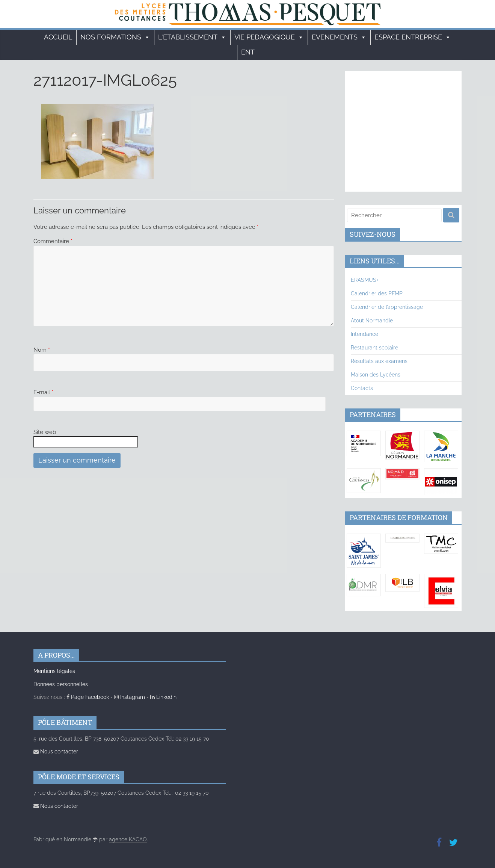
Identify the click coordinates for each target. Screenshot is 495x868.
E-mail (43, 392)
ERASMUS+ (365, 280)
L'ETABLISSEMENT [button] (192, 37)
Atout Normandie (372, 321)
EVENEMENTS (339, 37)
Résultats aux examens (379, 361)
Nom (42, 350)
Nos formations (115, 37)
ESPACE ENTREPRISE (413, 37)
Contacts (362, 388)
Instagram (130, 697)
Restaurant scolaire (374, 348)
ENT (248, 52)
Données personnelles (61, 684)
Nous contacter (56, 752)
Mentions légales (54, 671)
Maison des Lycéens (376, 375)
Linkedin (163, 697)
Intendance (364, 334)
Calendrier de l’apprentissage (387, 307)
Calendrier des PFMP (377, 293)
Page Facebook (88, 697)
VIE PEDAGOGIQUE (269, 37)
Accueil (58, 37)
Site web (45, 432)
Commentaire (53, 241)
